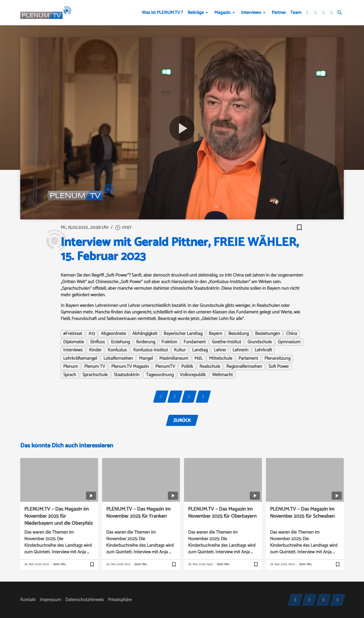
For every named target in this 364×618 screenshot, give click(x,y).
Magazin (222, 13)
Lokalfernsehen (118, 358)
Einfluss (98, 342)
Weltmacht (222, 375)
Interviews (251, 13)
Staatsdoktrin (127, 375)
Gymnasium (289, 342)
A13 (92, 334)
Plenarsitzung (277, 358)
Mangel (146, 358)
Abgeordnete (113, 334)
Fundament (195, 342)
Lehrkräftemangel (80, 358)
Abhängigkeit (145, 334)
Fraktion (169, 342)
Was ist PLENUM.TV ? (162, 13)
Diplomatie (74, 342)
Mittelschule (221, 358)
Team (296, 13)
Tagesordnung (160, 375)
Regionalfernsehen (244, 367)
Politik (187, 367)
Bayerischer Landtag (183, 334)
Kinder (95, 350)
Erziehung (120, 342)
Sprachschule (95, 375)
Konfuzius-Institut (151, 350)
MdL (199, 358)
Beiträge (196, 13)
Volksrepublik (193, 375)
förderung (146, 342)
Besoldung (238, 334)
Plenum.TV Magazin (130, 367)
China (292, 334)
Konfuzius (117, 350)
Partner (279, 13)
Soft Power (279, 367)
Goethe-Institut (226, 342)
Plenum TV (95, 367)
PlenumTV (165, 367)
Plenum (71, 367)
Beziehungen (268, 334)
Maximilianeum (174, 358)
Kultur (180, 350)
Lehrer (220, 350)
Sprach (70, 375)
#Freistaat (73, 334)
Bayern (215, 334)
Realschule (210, 367)
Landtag (200, 350)
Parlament (248, 358)
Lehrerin (241, 350)
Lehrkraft (263, 350)
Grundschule (260, 342)
